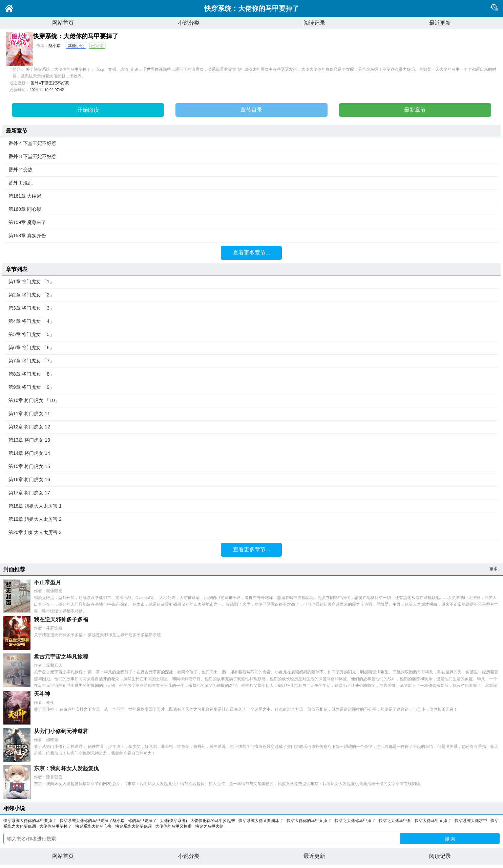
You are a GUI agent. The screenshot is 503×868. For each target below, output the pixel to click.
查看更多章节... (251, 253)
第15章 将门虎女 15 (251, 467)
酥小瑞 (55, 46)
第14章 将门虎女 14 (251, 453)
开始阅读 (88, 110)
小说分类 (189, 23)
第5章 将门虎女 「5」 (251, 335)
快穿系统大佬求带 (471, 821)
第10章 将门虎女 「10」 (251, 401)
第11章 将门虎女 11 (251, 414)
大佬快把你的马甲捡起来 (213, 821)
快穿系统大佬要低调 (133, 826)
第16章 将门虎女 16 (251, 480)
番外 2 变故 (251, 170)
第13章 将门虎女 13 (251, 440)
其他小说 (76, 46)
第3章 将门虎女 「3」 (251, 308)
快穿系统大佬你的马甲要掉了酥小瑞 (92, 821)
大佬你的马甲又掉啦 (173, 826)
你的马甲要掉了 (142, 821)
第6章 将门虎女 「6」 (251, 348)
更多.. (495, 569)
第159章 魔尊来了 (251, 223)
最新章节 (415, 110)
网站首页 (63, 23)
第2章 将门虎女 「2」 (251, 295)
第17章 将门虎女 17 (251, 493)
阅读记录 (314, 23)
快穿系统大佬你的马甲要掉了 (30, 821)
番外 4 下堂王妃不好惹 (251, 143)
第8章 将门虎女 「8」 (251, 374)
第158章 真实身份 (251, 236)
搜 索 (450, 839)
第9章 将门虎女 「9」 (251, 387)
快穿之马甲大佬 (209, 826)
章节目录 (251, 110)
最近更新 (440, 23)
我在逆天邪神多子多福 (61, 619)
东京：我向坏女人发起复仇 (66, 768)
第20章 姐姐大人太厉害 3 (251, 533)
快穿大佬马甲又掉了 (433, 821)
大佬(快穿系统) (173, 821)
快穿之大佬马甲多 (395, 821)
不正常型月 (47, 582)
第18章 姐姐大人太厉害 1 (251, 506)
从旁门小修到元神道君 (61, 731)
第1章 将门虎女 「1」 (251, 282)
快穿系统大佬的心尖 (93, 826)
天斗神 (42, 694)
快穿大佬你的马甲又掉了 (309, 821)
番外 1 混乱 (251, 183)
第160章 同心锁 (251, 209)
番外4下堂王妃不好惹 (50, 83)
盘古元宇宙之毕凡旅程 (61, 657)
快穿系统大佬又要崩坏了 (261, 821)
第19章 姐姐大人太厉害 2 (251, 519)
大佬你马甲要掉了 (56, 826)
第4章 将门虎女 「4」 (251, 321)
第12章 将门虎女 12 (251, 427)
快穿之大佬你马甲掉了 (355, 821)
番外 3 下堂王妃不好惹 (251, 157)
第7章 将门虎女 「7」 (251, 361)
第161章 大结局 (251, 196)
